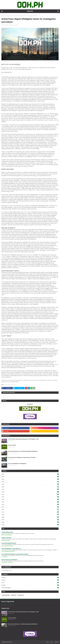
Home (3, 16)
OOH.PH (30, 11)
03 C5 (30, 583)
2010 (30, 512)
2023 (30, 479)
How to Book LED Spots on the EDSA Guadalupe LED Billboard (23, 451)
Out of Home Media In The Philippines (17, 464)
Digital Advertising (6, 595)
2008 (30, 517)
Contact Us (56, 642)
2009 (30, 515)
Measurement (21, 595)
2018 (30, 492)
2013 (30, 504)
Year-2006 (7, 16)
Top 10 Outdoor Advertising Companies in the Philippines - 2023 (23, 439)
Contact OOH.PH (12, 445)
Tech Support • (5, 25)
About (51, 642)
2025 (30, 474)
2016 (30, 497)
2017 (30, 494)
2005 (30, 525)
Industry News (7, 385)
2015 (30, 499)
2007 (30, 520)
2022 (30, 482)
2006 (30, 522)
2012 (30, 507)
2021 (30, 484)
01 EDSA (30, 578)
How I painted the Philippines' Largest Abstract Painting (22, 457)
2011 (30, 510)
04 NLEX (30, 585)
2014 (30, 502)
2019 (30, 489)
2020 (30, 487)
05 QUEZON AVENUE (30, 588)
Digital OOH (14, 595)
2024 (30, 477)
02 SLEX (30, 580)
